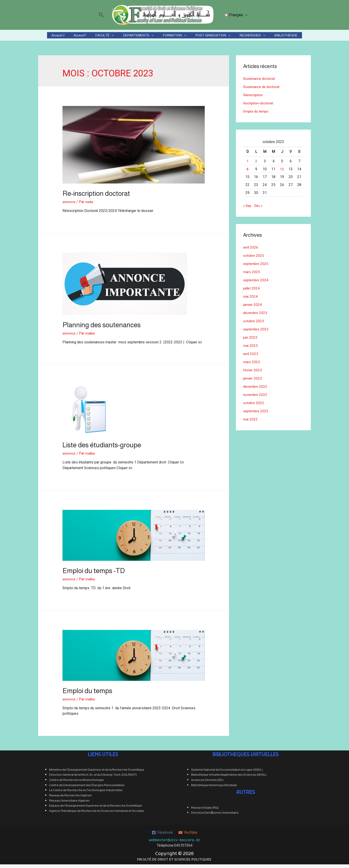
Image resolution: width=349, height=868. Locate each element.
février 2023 (253, 374)
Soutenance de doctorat (262, 90)
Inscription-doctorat (259, 107)
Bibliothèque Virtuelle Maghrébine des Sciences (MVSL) (229, 778)
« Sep (248, 209)
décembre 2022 (256, 390)
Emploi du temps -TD (94, 574)
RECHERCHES (237, 37)
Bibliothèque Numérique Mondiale (214, 789)
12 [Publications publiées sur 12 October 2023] (282, 173)
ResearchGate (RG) (205, 811)
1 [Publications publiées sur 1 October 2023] (248, 165)
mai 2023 (251, 349)
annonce (69, 205)
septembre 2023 (256, 333)
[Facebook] (162, 836)
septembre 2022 (256, 415)
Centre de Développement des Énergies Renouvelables (87, 789)
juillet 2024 (252, 292)
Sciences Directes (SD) (207, 784)
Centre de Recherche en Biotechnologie (76, 784)
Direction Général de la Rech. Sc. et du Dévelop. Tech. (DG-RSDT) (93, 778)
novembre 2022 (256, 398)
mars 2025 (252, 275)
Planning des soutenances (102, 328)
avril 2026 (251, 251)
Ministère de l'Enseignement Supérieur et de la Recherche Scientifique (97, 773)
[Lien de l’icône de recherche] (102, 15)
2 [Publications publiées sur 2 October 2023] (256, 165)
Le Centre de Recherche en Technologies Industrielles (86, 794)
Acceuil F (94, 37)
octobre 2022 (254, 406)
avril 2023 (251, 357)
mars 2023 (252, 366)
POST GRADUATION (203, 37)
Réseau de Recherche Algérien (70, 799)
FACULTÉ (111, 37)
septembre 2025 (256, 267)
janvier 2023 (253, 382)
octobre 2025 (254, 259)
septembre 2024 (256, 284)
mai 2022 (251, 423)
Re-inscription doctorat (96, 197)
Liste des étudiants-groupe (102, 449)
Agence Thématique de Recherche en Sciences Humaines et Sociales (97, 814)
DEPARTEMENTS (139, 37)
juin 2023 (250, 341)
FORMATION (170, 37)
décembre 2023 (256, 316)
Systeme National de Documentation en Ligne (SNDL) (227, 773)
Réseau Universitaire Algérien (69, 804)
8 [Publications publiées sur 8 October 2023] (248, 173)
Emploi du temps (87, 694)
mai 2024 (251, 300)
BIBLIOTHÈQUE (267, 37)
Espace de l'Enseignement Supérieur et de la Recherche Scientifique (96, 809)
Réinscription (254, 99)
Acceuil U (77, 37)
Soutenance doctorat (259, 82)
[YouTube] (188, 836)
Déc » (259, 209)
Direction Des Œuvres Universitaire (215, 816)
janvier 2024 (253, 308)
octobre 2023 (254, 325)
